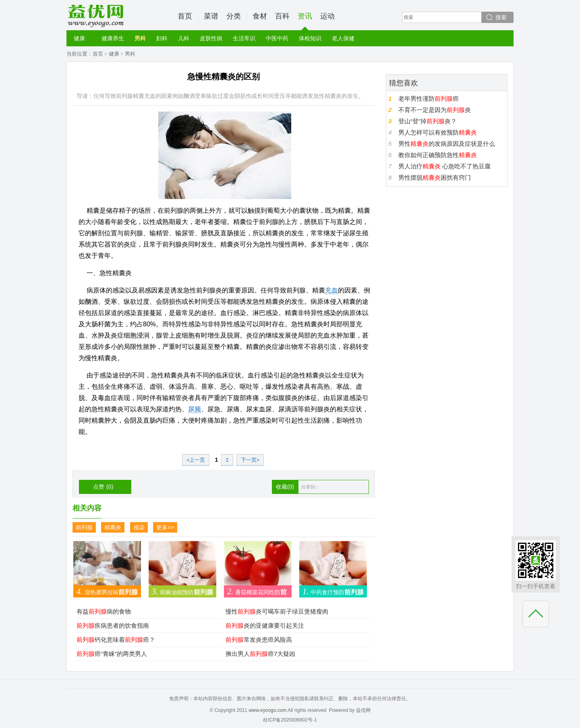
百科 (282, 16)
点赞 (103, 487)
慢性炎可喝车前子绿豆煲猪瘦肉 (277, 611)
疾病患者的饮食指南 (113, 625)
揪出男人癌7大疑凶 (260, 654)
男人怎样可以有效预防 (438, 132)
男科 (140, 38)
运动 (327, 16)
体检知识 (310, 38)
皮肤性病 (211, 38)
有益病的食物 (104, 611)
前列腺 (84, 527)
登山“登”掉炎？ (428, 121)
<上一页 (196, 460)
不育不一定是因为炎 (435, 110)
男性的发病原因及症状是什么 (447, 144)
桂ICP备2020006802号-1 (290, 720)
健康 (79, 38)
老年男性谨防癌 (429, 99)
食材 (260, 16)
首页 (185, 16)
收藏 (285, 487)
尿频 (195, 409)
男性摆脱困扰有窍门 (435, 177)
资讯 (305, 21)
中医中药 (277, 38)
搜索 (501, 17)
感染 (139, 527)
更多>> (165, 527)
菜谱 (211, 16)
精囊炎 (113, 527)
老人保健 (343, 38)
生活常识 (244, 38)
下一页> (250, 460)
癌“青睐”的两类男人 (112, 654)
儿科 (184, 38)
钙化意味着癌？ (116, 640)
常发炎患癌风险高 (259, 640)
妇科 (162, 38)
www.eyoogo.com (267, 710)
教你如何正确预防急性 (438, 155)
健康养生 (113, 38)
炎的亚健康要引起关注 (265, 625)
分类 (234, 16)
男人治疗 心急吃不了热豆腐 (444, 166)
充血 (331, 290)
